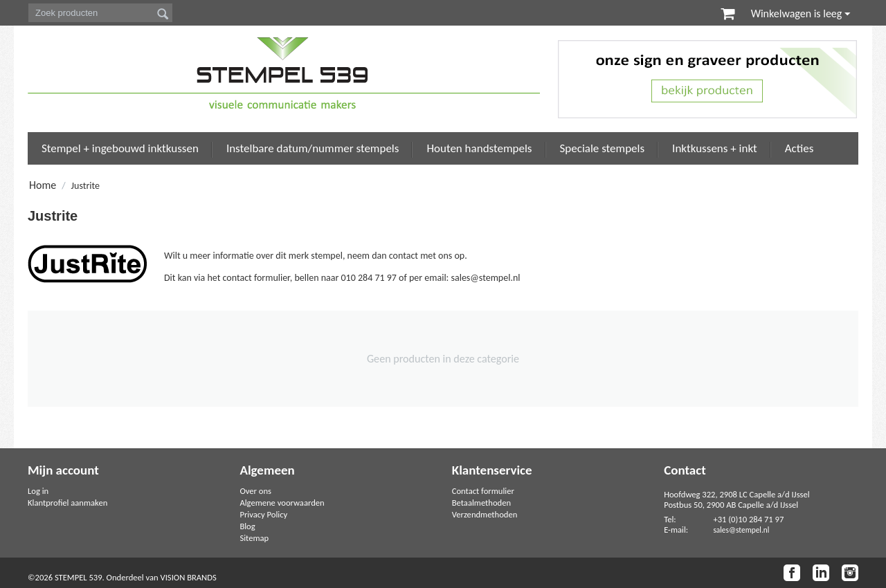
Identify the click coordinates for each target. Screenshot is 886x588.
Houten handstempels (479, 148)
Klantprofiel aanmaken (67, 503)
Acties (799, 148)
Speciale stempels (603, 148)
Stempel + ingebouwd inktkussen (120, 148)
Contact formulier (483, 491)
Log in (38, 491)
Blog (247, 526)
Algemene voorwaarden (282, 503)
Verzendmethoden (485, 514)
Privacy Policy (263, 514)
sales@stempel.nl (741, 530)
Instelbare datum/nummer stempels (313, 148)
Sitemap (254, 538)
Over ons (255, 491)
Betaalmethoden (481, 503)
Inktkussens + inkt (715, 148)
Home (43, 185)
